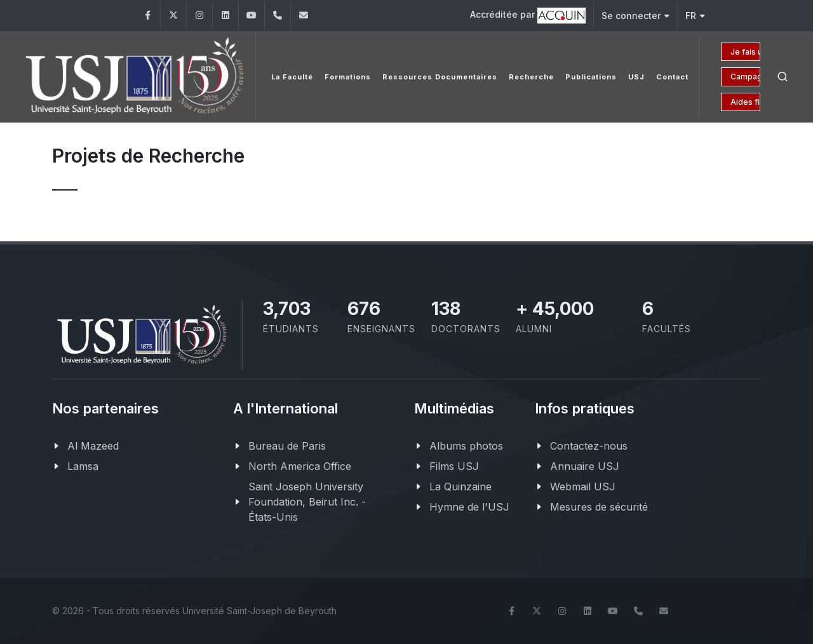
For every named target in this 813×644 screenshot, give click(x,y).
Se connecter (635, 16)
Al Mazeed (93, 446)
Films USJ (454, 466)
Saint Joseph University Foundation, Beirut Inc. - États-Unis (307, 502)
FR (695, 16)
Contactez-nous (589, 446)
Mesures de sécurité (599, 507)
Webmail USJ (583, 486)
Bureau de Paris (287, 446)
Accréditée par (528, 16)
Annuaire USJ (585, 466)
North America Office (300, 466)
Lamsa (83, 466)
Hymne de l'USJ (469, 507)
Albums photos (466, 446)
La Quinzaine (460, 486)
